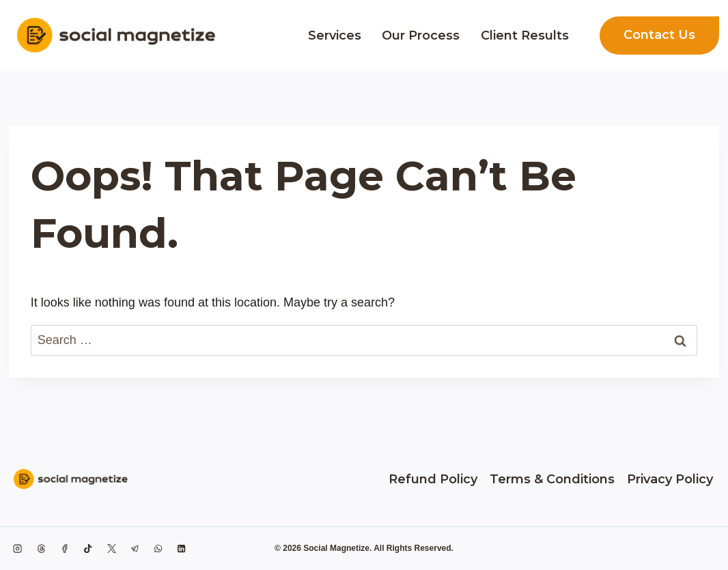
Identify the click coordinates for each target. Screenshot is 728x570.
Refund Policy (433, 479)
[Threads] (41, 548)
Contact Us (659, 35)
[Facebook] (64, 548)
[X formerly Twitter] (111, 548)
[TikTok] (88, 548)
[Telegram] (135, 548)
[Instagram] (18, 548)
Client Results (525, 35)
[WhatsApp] (158, 548)
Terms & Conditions (552, 479)
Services (335, 35)
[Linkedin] (182, 548)
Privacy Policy (670, 479)
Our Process (421, 35)
